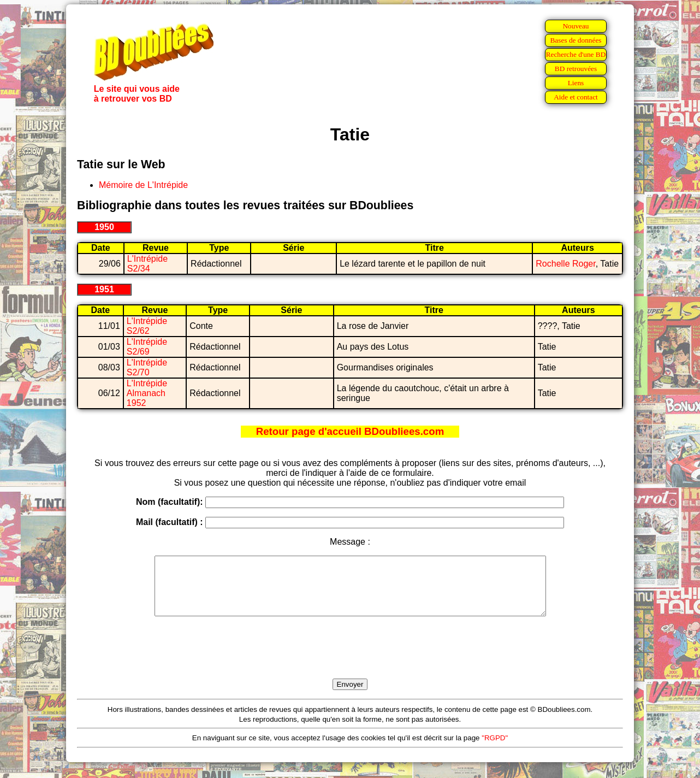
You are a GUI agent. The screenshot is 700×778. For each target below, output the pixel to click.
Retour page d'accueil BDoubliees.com (350, 431)
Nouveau (576, 26)
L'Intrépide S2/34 (147, 264)
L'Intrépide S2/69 (147, 347)
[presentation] (350, 660)
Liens (576, 83)
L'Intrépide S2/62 (147, 326)
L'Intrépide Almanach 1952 (147, 393)
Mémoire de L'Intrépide (143, 185)
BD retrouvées (576, 69)
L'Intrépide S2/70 (147, 367)
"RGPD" (495, 749)
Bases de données (576, 40)
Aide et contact (576, 97)
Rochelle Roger (565, 264)
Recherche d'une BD (576, 54)
